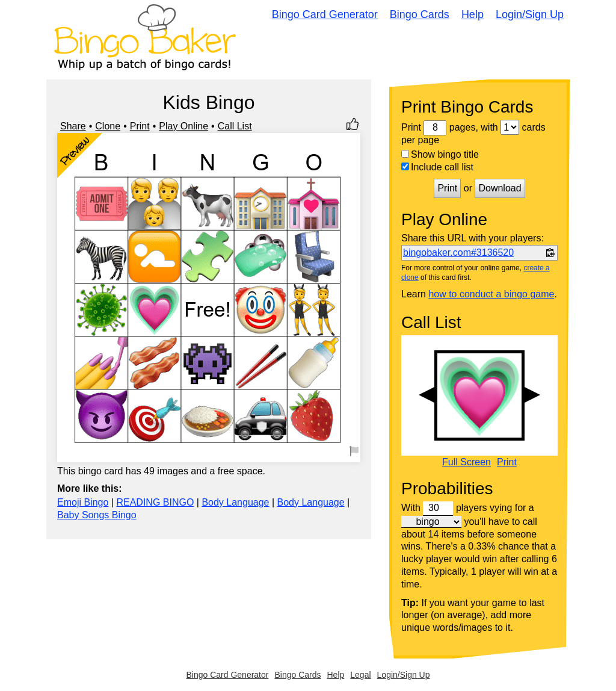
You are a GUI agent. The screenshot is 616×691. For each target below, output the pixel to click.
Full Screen (467, 462)
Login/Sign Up (530, 14)
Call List (235, 126)
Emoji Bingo (83, 502)
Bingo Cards (420, 14)
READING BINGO (155, 502)
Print (140, 126)
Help (473, 14)
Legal (360, 675)
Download (500, 188)
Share (73, 126)
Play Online (183, 126)
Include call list (437, 167)
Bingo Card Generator (325, 14)
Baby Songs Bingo (97, 515)
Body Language (235, 502)
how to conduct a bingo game (491, 294)
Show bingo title (440, 154)
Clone (108, 126)
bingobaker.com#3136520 (458, 253)
